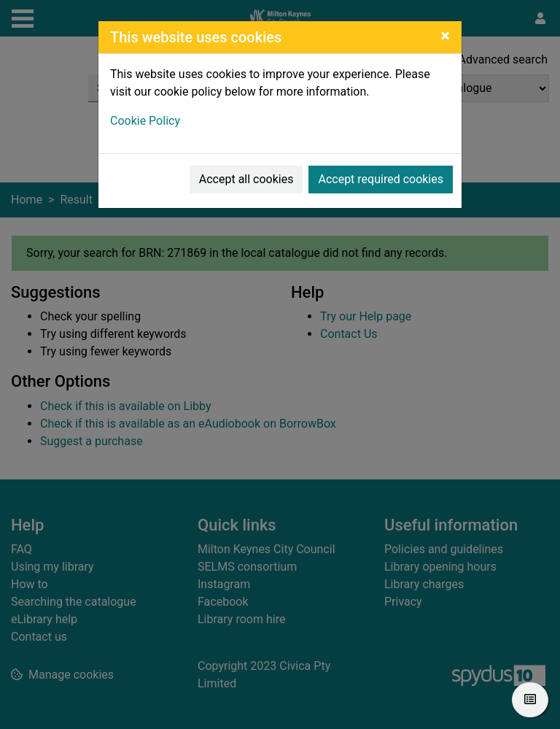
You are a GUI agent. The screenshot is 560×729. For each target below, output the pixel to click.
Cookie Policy (145, 121)
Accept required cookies (381, 179)
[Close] (445, 36)
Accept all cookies (246, 179)
